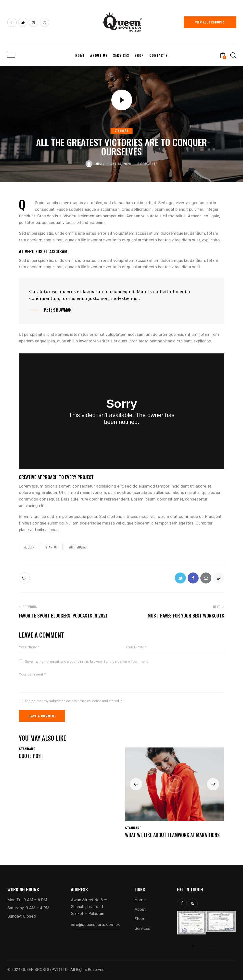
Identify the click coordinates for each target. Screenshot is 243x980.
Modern (29, 547)
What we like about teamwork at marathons (172, 835)
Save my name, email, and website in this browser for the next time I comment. (87, 662)
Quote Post (31, 756)
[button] (136, 784)
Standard (121, 131)
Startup (52, 547)
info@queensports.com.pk (95, 924)
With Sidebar (78, 547)
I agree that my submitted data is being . (74, 701)
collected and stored (103, 701)
